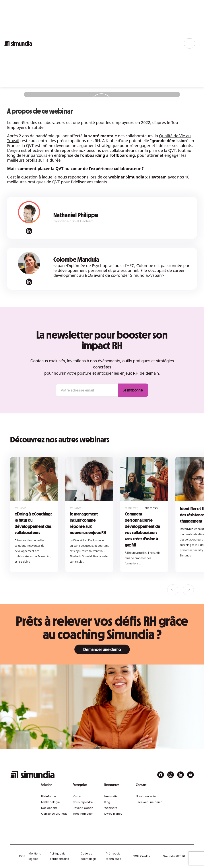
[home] (18, 43)
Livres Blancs (113, 814)
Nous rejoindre (83, 802)
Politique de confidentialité (59, 856)
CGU (136, 856)
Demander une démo (102, 649)
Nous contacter (146, 796)
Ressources (112, 785)
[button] (173, 590)
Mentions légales (35, 856)
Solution (47, 785)
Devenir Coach (83, 808)
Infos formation (83, 814)
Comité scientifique (54, 814)
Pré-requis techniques (114, 856)
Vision (77, 796)
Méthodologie (50, 802)
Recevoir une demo (149, 802)
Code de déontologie (89, 856)
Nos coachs (49, 808)
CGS (22, 856)
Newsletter (112, 796)
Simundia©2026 (174, 856)
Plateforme (49, 796)
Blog (107, 802)
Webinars (111, 808)
